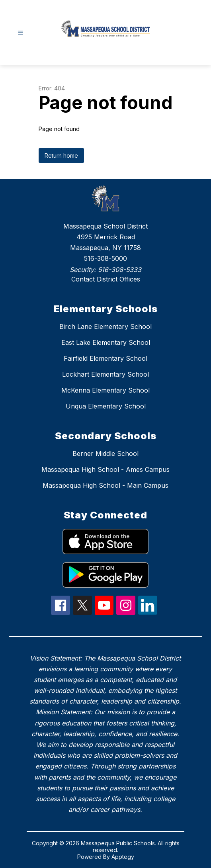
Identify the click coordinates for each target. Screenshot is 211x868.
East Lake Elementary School (106, 342)
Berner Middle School (105, 454)
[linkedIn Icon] (148, 612)
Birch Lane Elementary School (105, 326)
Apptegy (123, 857)
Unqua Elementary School (106, 406)
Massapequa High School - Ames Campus (105, 469)
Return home (61, 155)
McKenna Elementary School (105, 390)
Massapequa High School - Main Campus (105, 485)
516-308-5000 (105, 258)
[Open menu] (21, 33)
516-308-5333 (120, 270)
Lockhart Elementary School (105, 374)
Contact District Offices (106, 279)
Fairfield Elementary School (105, 358)
